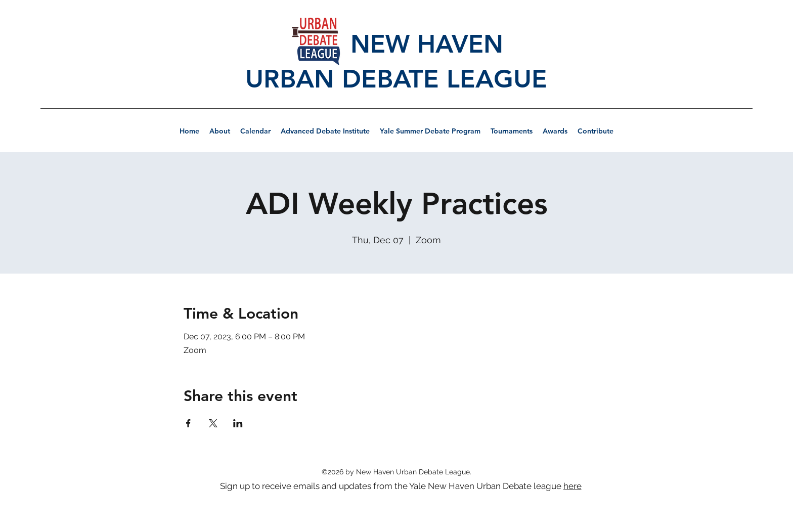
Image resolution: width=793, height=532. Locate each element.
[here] (573, 486)
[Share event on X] (213, 423)
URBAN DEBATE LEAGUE (396, 79)
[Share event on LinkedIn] (238, 423)
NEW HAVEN (396, 44)
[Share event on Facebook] (188, 423)
